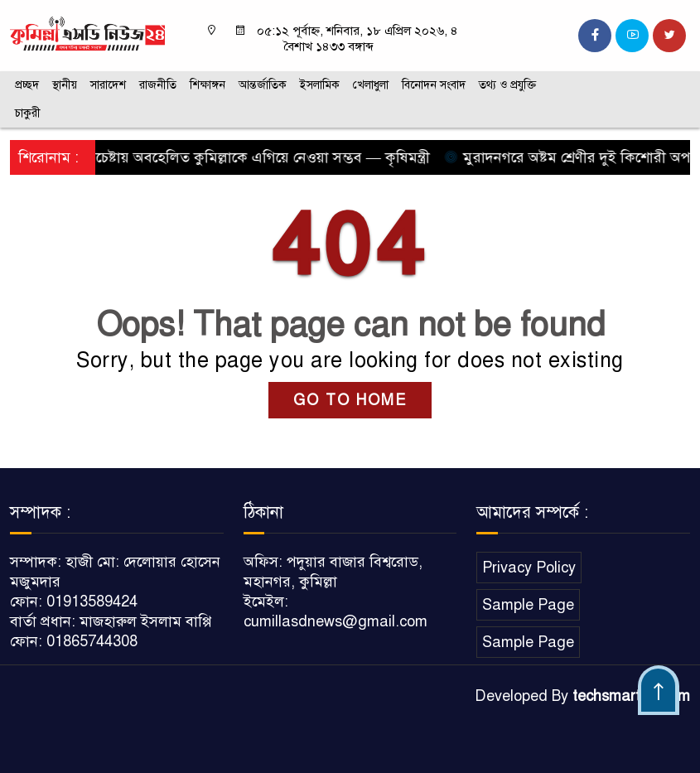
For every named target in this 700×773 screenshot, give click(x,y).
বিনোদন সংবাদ (434, 85)
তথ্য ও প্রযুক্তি (507, 85)
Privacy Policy (529, 568)
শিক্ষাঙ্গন (208, 85)
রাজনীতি (158, 85)
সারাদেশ (108, 85)
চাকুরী (28, 113)
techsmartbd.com (631, 696)
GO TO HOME (350, 400)
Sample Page (528, 605)
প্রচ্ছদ (27, 85)
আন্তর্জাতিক (263, 85)
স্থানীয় (65, 85)
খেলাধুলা (371, 85)
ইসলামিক (320, 85)
